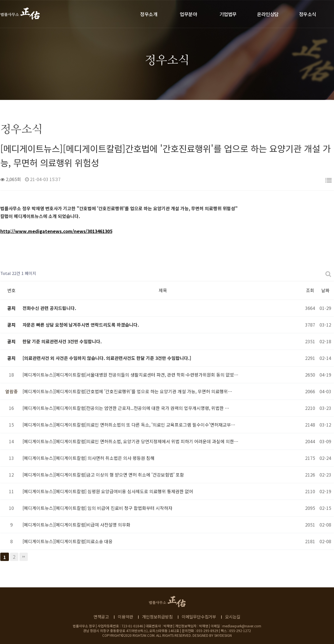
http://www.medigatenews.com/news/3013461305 (56, 231)
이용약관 (125, 617)
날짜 (325, 290)
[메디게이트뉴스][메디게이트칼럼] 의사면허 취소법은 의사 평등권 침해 (89, 458)
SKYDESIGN (223, 635)
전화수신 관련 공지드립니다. (49, 308)
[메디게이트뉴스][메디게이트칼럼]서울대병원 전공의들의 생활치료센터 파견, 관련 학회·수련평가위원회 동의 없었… (130, 375)
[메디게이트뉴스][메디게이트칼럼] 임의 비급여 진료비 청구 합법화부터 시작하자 (97, 508)
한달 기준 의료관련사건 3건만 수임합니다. (62, 341)
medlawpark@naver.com (242, 626)
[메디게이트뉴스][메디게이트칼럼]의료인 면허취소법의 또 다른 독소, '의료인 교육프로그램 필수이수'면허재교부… (129, 425)
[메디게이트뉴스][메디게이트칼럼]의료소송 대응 (68, 541)
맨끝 (24, 557)
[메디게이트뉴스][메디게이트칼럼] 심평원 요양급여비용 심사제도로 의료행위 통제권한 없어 (108, 491)
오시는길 (233, 617)
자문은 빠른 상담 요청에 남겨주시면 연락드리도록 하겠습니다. (81, 325)
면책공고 (101, 617)
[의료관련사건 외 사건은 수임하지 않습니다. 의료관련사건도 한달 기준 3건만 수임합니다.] (107, 358)
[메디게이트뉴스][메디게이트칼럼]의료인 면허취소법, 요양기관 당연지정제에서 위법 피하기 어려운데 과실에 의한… (130, 441)
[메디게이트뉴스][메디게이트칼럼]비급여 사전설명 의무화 (76, 525)
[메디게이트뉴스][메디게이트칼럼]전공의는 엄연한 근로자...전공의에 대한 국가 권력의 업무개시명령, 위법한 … (126, 408)
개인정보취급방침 (157, 617)
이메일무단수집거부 (199, 617)
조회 (310, 290)
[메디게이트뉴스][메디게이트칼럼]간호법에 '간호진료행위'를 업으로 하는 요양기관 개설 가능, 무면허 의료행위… (127, 391)
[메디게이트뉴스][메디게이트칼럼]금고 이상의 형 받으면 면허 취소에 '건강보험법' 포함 (103, 475)
